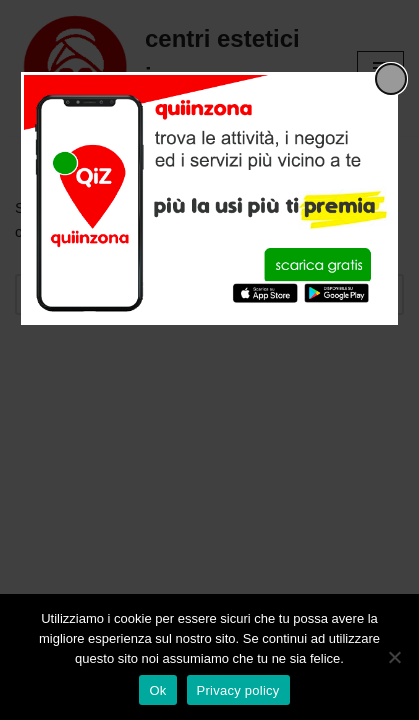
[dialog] (209, 198)
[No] (394, 657)
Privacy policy (238, 690)
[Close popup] (391, 79)
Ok (157, 690)
